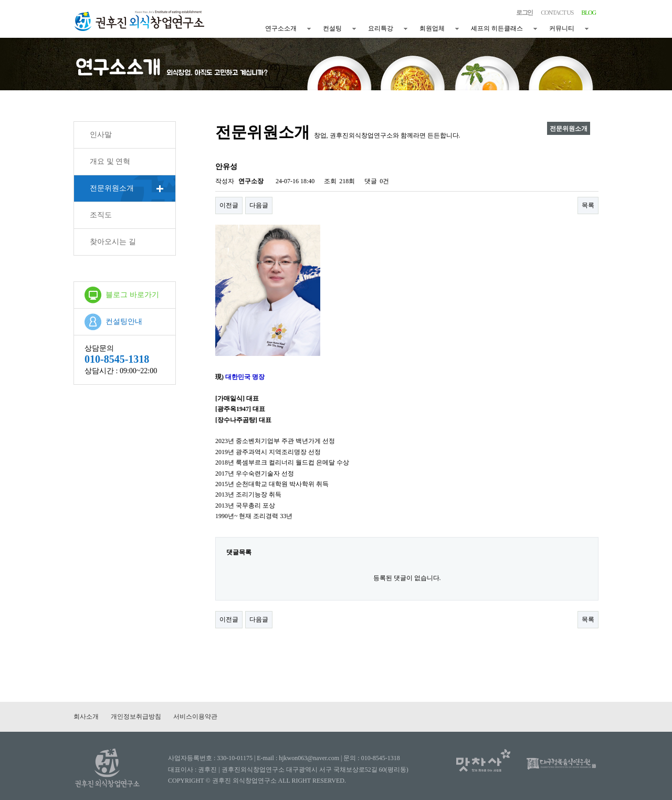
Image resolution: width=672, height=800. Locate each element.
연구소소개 (281, 28)
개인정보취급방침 (136, 717)
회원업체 (432, 28)
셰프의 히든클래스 (497, 28)
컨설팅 (332, 28)
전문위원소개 (112, 188)
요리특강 (381, 28)
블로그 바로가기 (132, 295)
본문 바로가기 (0, 0)
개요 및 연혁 (110, 161)
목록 (588, 205)
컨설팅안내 (124, 322)
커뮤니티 (562, 28)
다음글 (259, 205)
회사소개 (86, 717)
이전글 (229, 205)
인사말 (101, 135)
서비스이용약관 (195, 717)
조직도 (101, 215)
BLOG (589, 13)
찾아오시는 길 (113, 242)
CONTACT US (557, 13)
